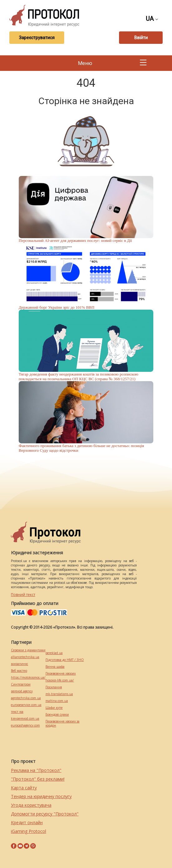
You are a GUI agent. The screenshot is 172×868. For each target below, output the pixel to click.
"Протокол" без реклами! (38, 779)
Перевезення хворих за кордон (62, 723)
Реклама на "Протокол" (36, 770)
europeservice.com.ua (26, 705)
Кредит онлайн (27, 822)
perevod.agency (22, 691)
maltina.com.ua (57, 701)
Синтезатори (21, 684)
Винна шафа (55, 667)
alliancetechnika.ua (25, 657)
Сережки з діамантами (28, 650)
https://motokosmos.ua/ (28, 678)
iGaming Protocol (29, 831)
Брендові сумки (57, 715)
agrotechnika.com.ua (26, 698)
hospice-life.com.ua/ (60, 680)
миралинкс (19, 664)
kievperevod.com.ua (25, 719)
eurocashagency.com (25, 725)
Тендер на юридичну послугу (41, 796)
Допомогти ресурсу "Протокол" (45, 814)
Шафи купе (54, 708)
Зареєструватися (37, 38)
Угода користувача (31, 805)
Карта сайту (24, 788)
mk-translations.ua (59, 694)
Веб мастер (19, 671)
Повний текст (23, 595)
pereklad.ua (54, 653)
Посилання (54, 687)
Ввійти (141, 38)
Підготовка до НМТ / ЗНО (65, 660)
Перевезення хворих (61, 674)
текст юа (17, 712)
